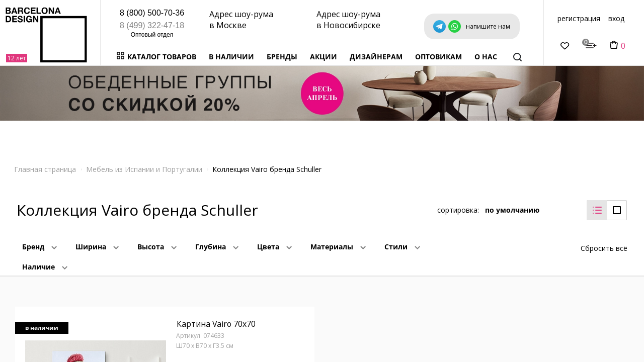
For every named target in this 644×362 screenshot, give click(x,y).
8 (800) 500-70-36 (152, 13)
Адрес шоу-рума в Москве (241, 20)
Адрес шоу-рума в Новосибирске (348, 20)
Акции (324, 57)
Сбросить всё (604, 248)
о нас (486, 57)
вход (616, 18)
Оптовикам (438, 57)
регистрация (579, 18)
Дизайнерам (376, 57)
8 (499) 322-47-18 (152, 25)
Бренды (282, 57)
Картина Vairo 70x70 (216, 324)
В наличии (231, 57)
